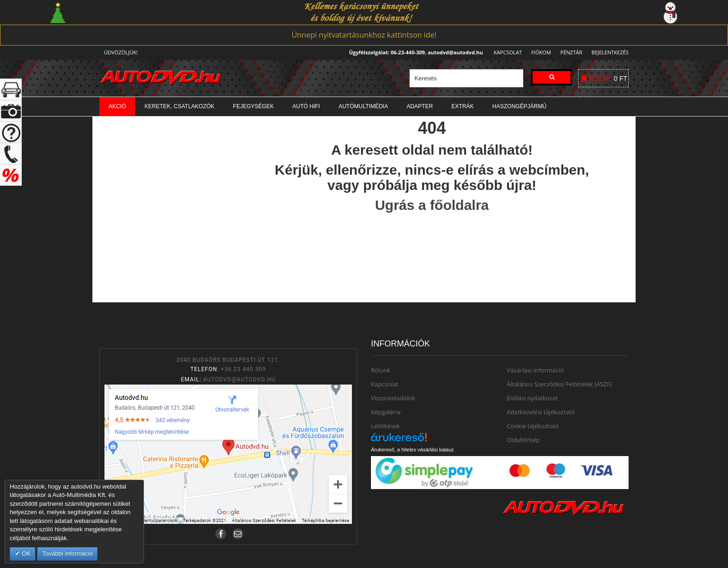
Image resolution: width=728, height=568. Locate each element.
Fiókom (538, 52)
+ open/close (11, 89)
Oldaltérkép (523, 440)
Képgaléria (386, 412)
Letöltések (385, 426)
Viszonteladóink (393, 398)
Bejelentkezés (610, 52)
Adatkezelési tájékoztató (541, 412)
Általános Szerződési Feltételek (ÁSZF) (559, 384)
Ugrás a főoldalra (432, 205)
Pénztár (570, 52)
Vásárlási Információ (536, 370)
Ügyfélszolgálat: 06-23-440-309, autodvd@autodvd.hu (413, 52)
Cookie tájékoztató (533, 426)
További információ (67, 553)
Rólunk (381, 370)
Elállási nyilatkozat (533, 398)
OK (25, 553)
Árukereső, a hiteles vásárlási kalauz (413, 450)
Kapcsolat (505, 52)
